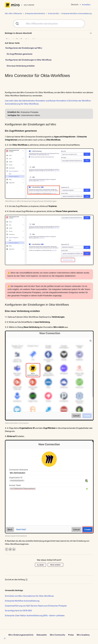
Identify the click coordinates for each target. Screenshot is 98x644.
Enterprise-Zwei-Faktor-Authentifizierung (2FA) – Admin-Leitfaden (35, 615)
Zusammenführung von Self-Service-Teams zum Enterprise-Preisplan (36, 606)
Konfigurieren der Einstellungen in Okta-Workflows (28, 60)
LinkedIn (14, 549)
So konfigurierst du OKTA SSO (18, 611)
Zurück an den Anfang (16, 579)
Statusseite (42, 635)
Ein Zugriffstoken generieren (20, 54)
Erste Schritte (53, 13)
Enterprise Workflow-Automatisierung (77, 13)
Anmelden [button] (86, 5)
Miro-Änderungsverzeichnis (21, 635)
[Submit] (16, 24)
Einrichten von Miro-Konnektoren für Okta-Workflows (29, 596)
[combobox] (49, 24)
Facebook (7, 549)
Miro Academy (83, 635)
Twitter (10, 549)
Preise (71, 635)
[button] (5, 638)
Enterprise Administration (35, 13)
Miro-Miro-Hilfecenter (14, 13)
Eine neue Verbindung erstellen (21, 66)
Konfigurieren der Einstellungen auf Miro (24, 48)
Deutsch (75, 5)
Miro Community (57, 635)
